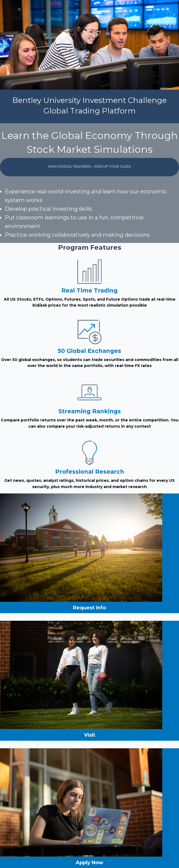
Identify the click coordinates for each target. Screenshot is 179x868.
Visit (90, 735)
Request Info (90, 608)
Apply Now (90, 863)
